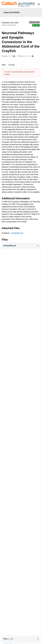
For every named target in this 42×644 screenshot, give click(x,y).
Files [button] (21, 639)
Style (4, 65)
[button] (21, 246)
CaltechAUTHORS (12, 12)
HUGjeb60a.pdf (17, 233)
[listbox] (16, 65)
